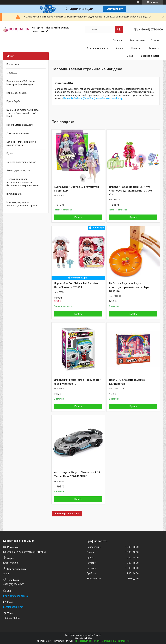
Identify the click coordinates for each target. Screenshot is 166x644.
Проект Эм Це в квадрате (20, 125)
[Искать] (119, 30)
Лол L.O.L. (12, 73)
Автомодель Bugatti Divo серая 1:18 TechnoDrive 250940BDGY (77, 474)
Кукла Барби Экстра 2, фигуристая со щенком (76, 189)
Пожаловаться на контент (87, 641)
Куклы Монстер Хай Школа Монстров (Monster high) (21, 83)
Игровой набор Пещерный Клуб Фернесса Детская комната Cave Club (130, 191)
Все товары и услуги (66, 514)
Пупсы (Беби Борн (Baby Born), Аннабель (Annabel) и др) (94, 98)
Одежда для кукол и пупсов (21, 162)
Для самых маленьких (18, 133)
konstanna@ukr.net (13, 607)
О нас (130, 56)
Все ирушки (13, 64)
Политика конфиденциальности (115, 641)
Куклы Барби (13, 101)
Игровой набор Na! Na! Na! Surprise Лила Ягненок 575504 (76, 285)
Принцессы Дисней (17, 93)
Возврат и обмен (150, 56)
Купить (78, 217)
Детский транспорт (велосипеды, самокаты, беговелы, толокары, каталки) (23, 182)
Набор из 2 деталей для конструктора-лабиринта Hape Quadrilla (129, 287)
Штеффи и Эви (14, 194)
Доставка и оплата (97, 48)
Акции (119, 48)
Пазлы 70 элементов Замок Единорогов (127, 382)
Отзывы (155, 40)
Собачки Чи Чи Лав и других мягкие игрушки (21, 143)
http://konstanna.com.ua (16, 596)
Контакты (154, 48)
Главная (117, 40)
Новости (136, 48)
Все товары (136, 40)
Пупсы (10, 153)
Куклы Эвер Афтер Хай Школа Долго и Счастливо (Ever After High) (23, 113)
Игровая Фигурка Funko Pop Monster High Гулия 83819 (77, 382)
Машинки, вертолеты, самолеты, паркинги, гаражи (22, 204)
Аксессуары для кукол (18, 170)
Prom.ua (97, 635)
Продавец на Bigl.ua (83, 638)
